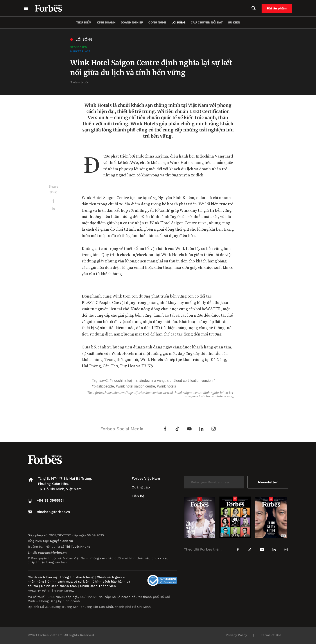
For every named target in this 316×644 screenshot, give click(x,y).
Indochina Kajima (124, 381)
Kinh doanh (106, 22)
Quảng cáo (141, 487)
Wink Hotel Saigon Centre (136, 386)
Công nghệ (157, 22)
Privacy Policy (236, 635)
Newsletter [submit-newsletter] (268, 482)
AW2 (105, 381)
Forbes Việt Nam (146, 478)
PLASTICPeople (104, 386)
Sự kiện (234, 22)
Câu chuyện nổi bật (207, 22)
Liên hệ (138, 496)
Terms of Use (271, 635)
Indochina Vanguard (156, 381)
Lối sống (178, 22)
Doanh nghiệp (132, 22)
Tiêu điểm (84, 22)
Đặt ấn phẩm (277, 8)
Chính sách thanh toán (59, 586)
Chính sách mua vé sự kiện (69, 581)
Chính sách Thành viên (98, 586)
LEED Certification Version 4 (196, 381)
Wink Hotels (167, 386)
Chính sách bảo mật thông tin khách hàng (61, 577)
